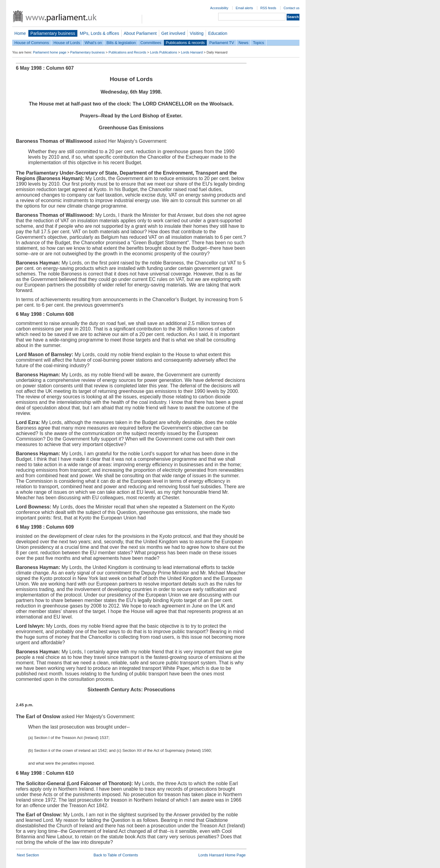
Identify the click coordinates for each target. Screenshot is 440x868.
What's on (93, 43)
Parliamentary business (53, 33)
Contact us (291, 8)
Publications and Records (127, 52)
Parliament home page (50, 52)
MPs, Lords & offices (99, 33)
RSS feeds (268, 8)
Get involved (173, 33)
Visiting (197, 33)
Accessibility (219, 8)
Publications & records (185, 43)
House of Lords (67, 43)
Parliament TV (222, 43)
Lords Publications (164, 52)
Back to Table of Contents (116, 855)
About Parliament (140, 33)
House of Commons (32, 43)
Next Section (28, 855)
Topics (258, 43)
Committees (151, 43)
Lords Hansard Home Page (222, 855)
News (244, 43)
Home (20, 33)
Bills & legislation (121, 43)
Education (218, 33)
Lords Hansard (192, 52)
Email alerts (244, 8)
